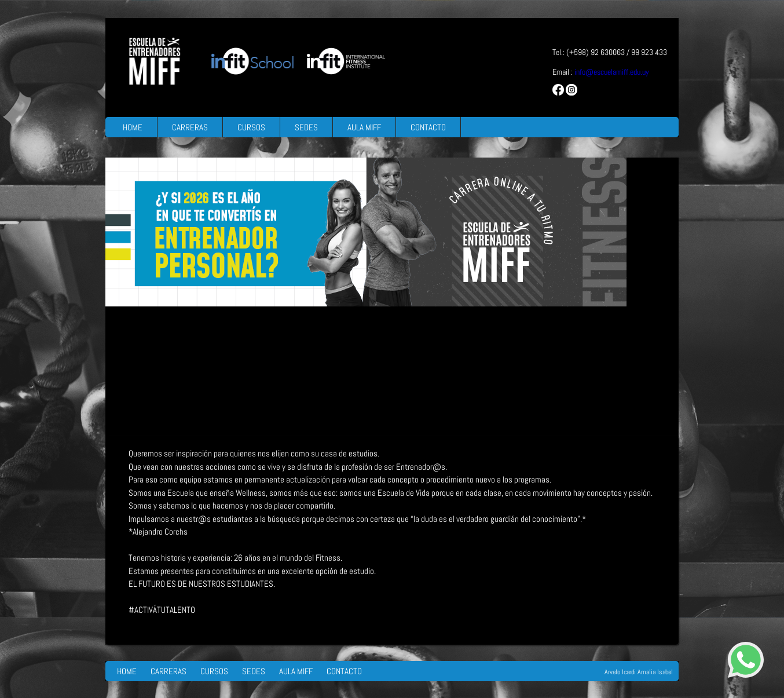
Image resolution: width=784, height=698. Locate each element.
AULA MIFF (364, 127)
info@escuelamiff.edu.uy (612, 72)
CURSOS (251, 127)
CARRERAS (190, 127)
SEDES (306, 127)
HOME (133, 127)
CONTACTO (428, 127)
